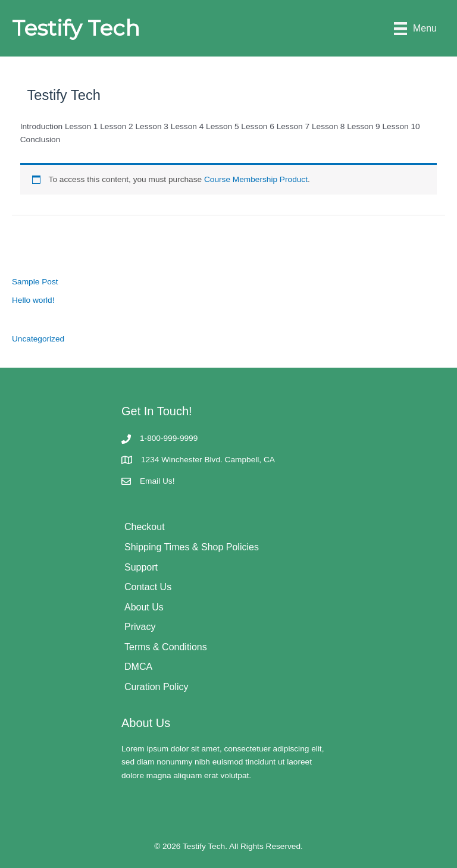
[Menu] (415, 28)
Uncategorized (38, 339)
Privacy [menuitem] (140, 627)
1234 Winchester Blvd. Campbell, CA (208, 460)
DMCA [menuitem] (138, 667)
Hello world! (33, 300)
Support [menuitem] (141, 567)
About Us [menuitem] (144, 607)
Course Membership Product (256, 179)
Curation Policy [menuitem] (156, 687)
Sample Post (35, 282)
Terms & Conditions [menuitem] (166, 647)
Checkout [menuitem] (145, 527)
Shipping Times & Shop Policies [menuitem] (192, 547)
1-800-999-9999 (169, 438)
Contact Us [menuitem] (148, 587)
